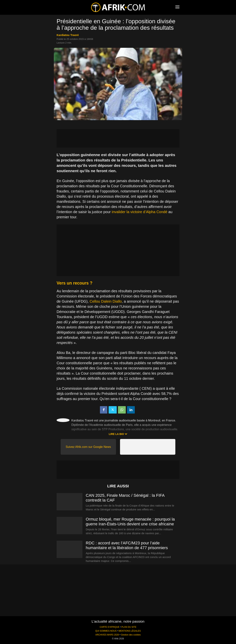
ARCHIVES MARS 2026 (107, 635)
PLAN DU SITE (129, 627)
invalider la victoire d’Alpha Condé (139, 212)
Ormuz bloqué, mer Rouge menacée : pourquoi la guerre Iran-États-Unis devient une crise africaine (130, 522)
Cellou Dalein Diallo (106, 301)
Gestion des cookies (131, 635)
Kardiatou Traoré (68, 35)
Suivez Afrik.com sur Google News (88, 447)
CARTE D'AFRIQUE (109, 627)
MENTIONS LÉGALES (130, 631)
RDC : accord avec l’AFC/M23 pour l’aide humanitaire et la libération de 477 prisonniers (127, 545)
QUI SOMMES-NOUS (106, 631)
